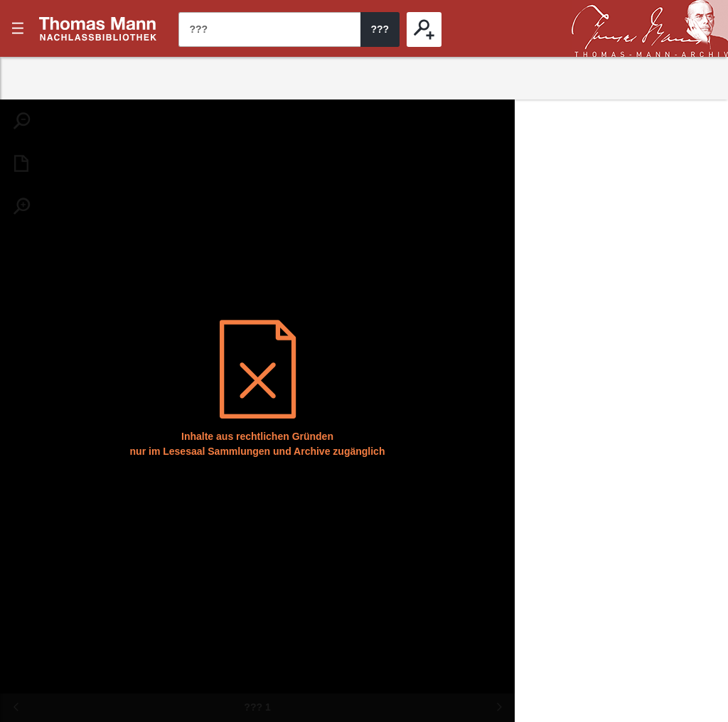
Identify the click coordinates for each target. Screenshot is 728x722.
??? (98, 28)
